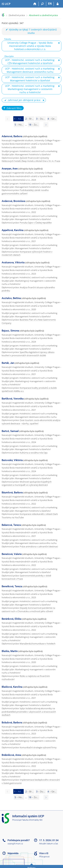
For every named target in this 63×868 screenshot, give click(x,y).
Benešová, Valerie (12, 554)
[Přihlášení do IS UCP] (58, 4)
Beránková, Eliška (12, 619)
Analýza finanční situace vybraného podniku (28, 289)
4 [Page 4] (52, 119)
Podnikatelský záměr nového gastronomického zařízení (25, 192)
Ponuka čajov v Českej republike (36, 223)
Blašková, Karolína (12, 687)
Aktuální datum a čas (49, 844)
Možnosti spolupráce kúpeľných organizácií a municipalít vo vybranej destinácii (27, 483)
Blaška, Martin (10, 651)
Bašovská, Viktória (12, 460)
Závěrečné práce (17, 15)
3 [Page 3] (41, 119)
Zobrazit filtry (12, 108)
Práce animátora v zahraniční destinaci (39, 546)
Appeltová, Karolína (13, 230)
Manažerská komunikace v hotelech (38, 644)
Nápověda (13, 853)
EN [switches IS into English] (50, 4)
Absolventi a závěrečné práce (43, 15)
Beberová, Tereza (11, 525)
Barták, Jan (8, 363)
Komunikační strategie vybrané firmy (38, 747)
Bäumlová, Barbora (12, 493)
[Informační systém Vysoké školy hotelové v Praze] (6, 4)
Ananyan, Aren (10, 169)
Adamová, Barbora (12, 136)
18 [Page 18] (34, 125)
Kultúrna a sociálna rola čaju (34, 453)
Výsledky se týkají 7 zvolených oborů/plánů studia (31, 31)
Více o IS (44, 853)
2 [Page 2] (29, 119)
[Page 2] (46, 125)
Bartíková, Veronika (13, 399)
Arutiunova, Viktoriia (13, 262)
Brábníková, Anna (11, 755)
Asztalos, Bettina (11, 298)
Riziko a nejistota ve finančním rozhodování (26, 678)
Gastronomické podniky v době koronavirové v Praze (26, 577)
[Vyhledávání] (42, 4)
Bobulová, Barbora (12, 723)
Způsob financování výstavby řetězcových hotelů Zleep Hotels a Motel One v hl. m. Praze (31, 159)
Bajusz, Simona (10, 331)
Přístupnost (44, 857)
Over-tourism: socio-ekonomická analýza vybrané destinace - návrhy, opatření (31, 422)
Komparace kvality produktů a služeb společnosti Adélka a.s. (29, 390)
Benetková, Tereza (12, 586)
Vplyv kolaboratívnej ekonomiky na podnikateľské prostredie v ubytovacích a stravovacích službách (29, 712)
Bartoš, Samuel (10, 431)
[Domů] (35, 4)
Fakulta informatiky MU (32, 820)
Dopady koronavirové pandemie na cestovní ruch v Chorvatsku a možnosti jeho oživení (28, 610)
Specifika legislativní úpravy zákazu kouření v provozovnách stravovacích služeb (28, 354)
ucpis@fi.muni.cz (15, 844)
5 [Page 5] (19, 125)
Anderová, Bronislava (13, 201)
